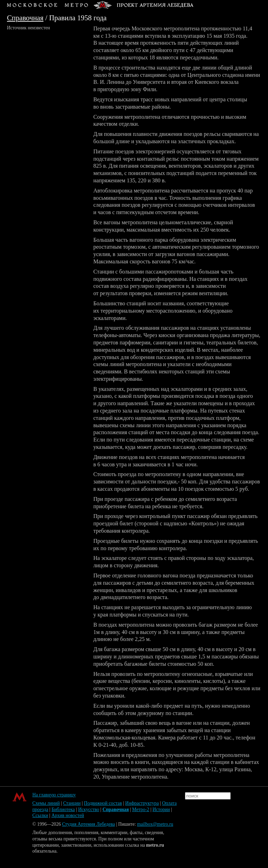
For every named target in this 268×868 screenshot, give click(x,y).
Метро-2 (141, 809)
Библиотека (63, 809)
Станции (72, 803)
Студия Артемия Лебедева (88, 824)
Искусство (89, 809)
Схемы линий (46, 803)
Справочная (25, 18)
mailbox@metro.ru (155, 824)
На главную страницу (54, 795)
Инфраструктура (142, 803)
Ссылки (40, 815)
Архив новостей (68, 815)
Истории (161, 809)
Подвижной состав (103, 803)
